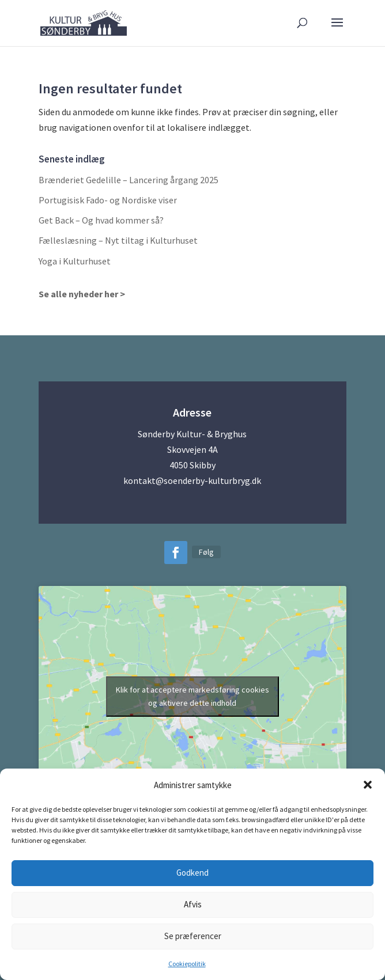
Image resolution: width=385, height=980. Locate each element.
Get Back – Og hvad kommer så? (101, 220)
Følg (206, 552)
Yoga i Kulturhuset (75, 261)
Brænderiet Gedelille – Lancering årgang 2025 (129, 180)
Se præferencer (193, 936)
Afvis (193, 904)
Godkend (192, 873)
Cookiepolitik (187, 964)
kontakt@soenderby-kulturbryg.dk (192, 480)
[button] (368, 785)
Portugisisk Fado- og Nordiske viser (108, 200)
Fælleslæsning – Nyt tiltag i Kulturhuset (118, 240)
